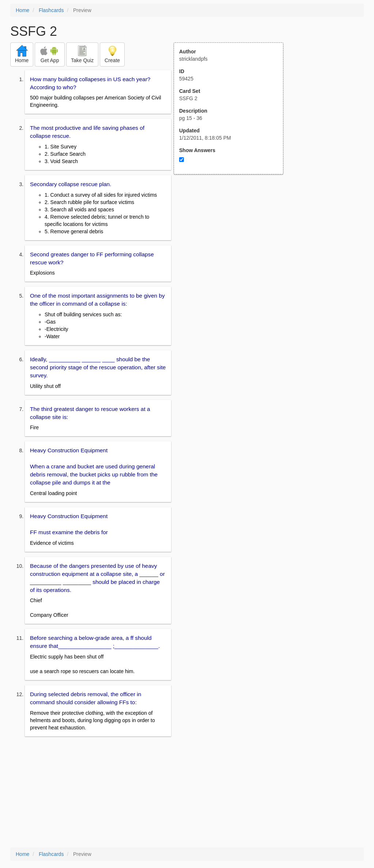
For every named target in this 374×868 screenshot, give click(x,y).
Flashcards (51, 10)
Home (22, 10)
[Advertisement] (233, 246)
